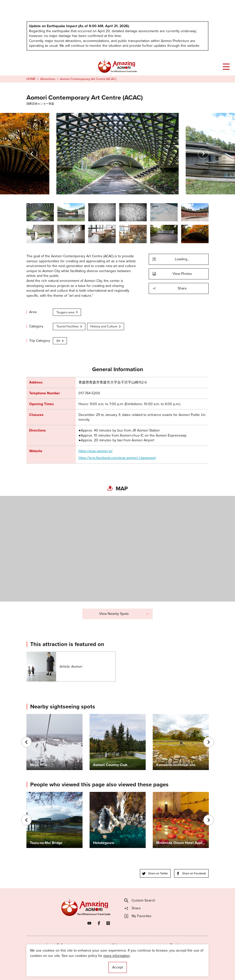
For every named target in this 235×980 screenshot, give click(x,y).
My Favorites (138, 916)
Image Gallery (57, 945)
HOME (31, 79)
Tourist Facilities (70, 326)
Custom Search (140, 901)
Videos (117, 945)
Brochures (178, 945)
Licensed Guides (89, 967)
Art (60, 341)
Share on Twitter (155, 873)
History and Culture (106, 326)
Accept (118, 967)
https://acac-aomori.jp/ (95, 451)
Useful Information (145, 967)
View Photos (172, 274)
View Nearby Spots (124, 614)
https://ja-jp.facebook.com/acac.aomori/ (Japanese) (117, 458)
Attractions (48, 79)
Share (170, 288)
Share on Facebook (191, 873)
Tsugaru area (67, 312)
